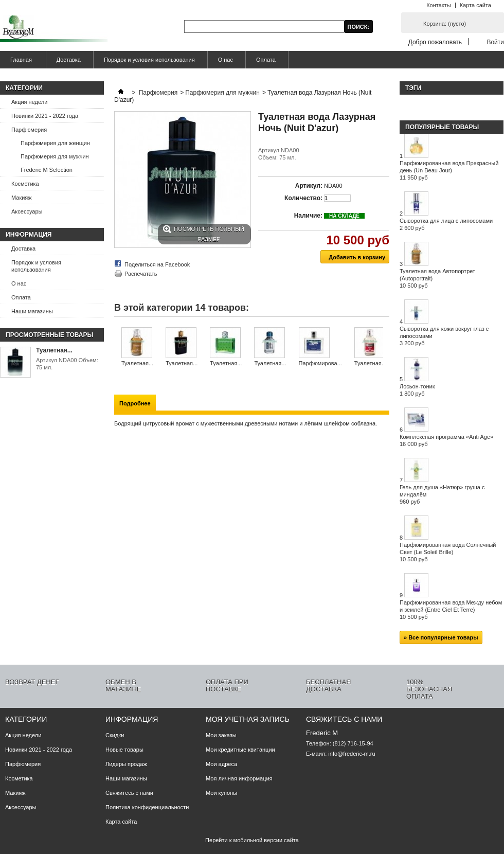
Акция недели (29, 102)
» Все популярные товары (441, 637)
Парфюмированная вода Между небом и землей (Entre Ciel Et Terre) (451, 610)
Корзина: (445, 24)
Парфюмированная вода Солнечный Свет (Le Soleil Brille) (448, 552)
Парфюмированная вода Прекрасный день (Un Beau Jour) (449, 170)
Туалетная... (54, 350)
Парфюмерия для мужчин (55, 156)
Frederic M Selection (47, 170)
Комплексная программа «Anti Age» (446, 440)
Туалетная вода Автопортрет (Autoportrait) (437, 278)
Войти (495, 42)
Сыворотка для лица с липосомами (446, 224)
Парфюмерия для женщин (55, 143)
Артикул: (309, 186)
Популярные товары (442, 127)
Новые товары (124, 750)
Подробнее (135, 403)
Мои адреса (221, 764)
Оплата (266, 60)
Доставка (69, 60)
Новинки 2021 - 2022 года (45, 116)
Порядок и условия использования (149, 60)
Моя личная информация (239, 778)
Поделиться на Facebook (157, 264)
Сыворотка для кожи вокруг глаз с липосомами (444, 336)
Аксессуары (27, 211)
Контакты (439, 5)
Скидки (115, 735)
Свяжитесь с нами (129, 793)
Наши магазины (32, 311)
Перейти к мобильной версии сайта (252, 840)
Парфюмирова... (320, 363)
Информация (29, 235)
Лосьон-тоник (417, 390)
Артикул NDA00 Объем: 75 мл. (67, 364)
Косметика (25, 184)
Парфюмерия (29, 130)
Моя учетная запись (248, 719)
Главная (20, 63)
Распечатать (141, 274)
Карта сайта (475, 5)
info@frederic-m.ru (352, 754)
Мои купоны (221, 793)
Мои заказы (221, 735)
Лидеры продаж (126, 764)
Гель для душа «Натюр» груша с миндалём (442, 494)
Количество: (303, 198)
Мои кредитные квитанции (240, 750)
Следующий (385, 347)
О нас (226, 60)
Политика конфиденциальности (147, 807)
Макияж (22, 198)
